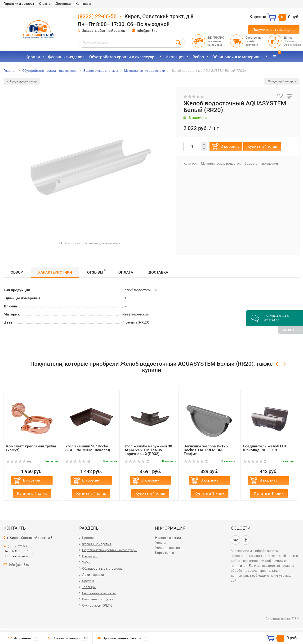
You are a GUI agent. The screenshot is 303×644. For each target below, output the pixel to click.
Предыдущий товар (22, 81)
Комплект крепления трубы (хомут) (31, 448)
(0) (18, 462)
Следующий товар (282, 81)
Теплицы (89, 587)
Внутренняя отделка (98, 599)
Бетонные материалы (99, 593)
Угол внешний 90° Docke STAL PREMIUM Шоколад (88, 448)
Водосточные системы (262, 163)
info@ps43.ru (147, 31)
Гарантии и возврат (19, 4)
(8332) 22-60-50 (97, 16)
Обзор (17, 272)
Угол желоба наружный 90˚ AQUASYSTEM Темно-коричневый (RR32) (149, 450)
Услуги (160, 543)
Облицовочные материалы (238, 57)
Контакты (83, 4)
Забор (198, 57)
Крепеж (88, 581)
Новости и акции (168, 538)
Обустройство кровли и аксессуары (123, 57)
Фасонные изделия (66, 57)
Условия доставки (169, 548)
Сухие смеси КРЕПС (97, 605)
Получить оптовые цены (274, 29)
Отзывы (96, 272)
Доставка (63, 4)
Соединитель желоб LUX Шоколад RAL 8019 (265, 448)
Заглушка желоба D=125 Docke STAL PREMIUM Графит (206, 450)
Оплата (45, 4)
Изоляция (175, 57)
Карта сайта (165, 553)
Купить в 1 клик (262, 146)
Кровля (33, 57)
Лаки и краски (93, 575)
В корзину (230, 146)
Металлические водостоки (222, 163)
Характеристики (55, 272)
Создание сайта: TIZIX (283, 619)
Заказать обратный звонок (104, 31)
